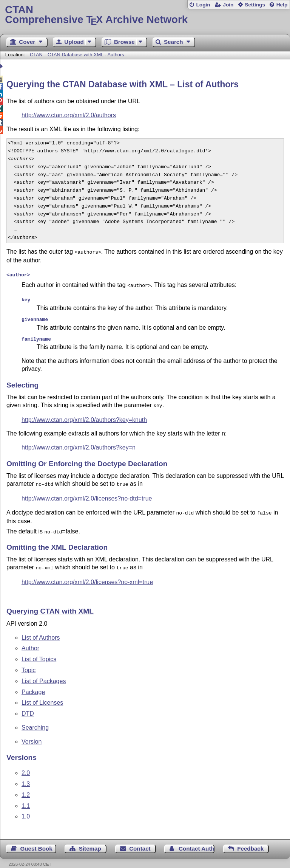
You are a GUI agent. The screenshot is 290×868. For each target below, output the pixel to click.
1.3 (26, 776)
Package (33, 684)
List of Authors (41, 629)
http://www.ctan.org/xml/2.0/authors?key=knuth (84, 415)
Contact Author (197, 840)
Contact (140, 840)
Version (32, 733)
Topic (29, 662)
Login (203, 5)
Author (30, 640)
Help (282, 5)
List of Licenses (42, 694)
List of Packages (44, 673)
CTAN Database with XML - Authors (86, 55)
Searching (35, 719)
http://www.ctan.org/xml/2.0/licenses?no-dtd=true (87, 492)
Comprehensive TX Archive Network (145, 15)
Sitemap (90, 840)
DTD (28, 705)
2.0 (26, 765)
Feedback (250, 840)
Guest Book (36, 840)
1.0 (26, 808)
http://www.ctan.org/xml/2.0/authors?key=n (79, 442)
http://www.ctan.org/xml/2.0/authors (69, 115)
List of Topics (39, 651)
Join (228, 5)
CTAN (36, 55)
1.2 (26, 787)
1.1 (26, 797)
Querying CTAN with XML (50, 603)
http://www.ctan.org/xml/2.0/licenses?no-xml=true (87, 574)
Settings (255, 5)
